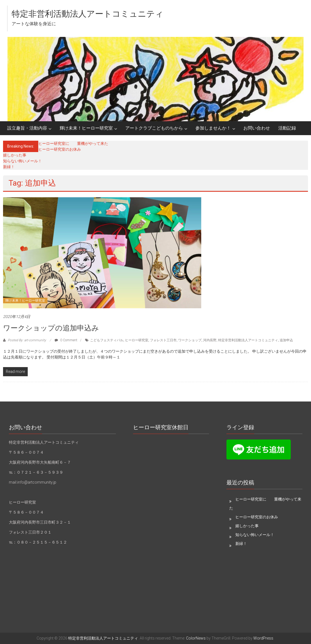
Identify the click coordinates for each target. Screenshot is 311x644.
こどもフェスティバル (107, 340)
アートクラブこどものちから (154, 128)
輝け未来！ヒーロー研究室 (86, 128)
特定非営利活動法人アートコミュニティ (88, 14)
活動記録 (287, 128)
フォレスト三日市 (163, 340)
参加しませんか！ (213, 128)
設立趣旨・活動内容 (27, 128)
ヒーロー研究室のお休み (60, 149)
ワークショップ (190, 340)
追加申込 (286, 340)
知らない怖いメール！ (22, 161)
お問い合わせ (257, 128)
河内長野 (210, 340)
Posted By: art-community (27, 340)
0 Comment (66, 340)
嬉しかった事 (15, 155)
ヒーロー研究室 (137, 340)
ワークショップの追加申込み (51, 328)
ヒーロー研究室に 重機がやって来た (73, 143)
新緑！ (9, 167)
